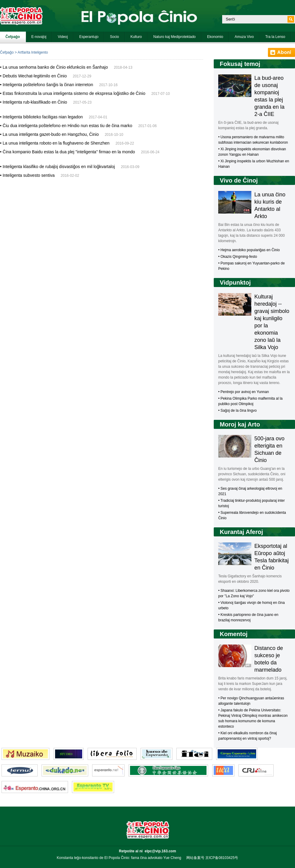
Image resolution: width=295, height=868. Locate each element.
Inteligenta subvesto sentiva (29, 175)
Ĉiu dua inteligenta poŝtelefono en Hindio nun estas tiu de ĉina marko (67, 126)
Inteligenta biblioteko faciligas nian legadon (43, 117)
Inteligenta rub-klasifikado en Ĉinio (35, 102)
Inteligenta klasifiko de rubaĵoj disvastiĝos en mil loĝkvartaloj (59, 167)
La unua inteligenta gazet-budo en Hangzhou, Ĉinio (51, 134)
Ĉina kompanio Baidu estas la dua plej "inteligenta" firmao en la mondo (69, 152)
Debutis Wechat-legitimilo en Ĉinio (35, 76)
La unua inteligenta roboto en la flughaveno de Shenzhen (56, 143)
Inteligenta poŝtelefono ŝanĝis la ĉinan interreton (48, 85)
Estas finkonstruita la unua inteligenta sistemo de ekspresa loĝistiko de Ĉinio (74, 93)
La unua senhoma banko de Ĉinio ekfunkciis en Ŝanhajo (55, 67)
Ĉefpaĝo (7, 52)
